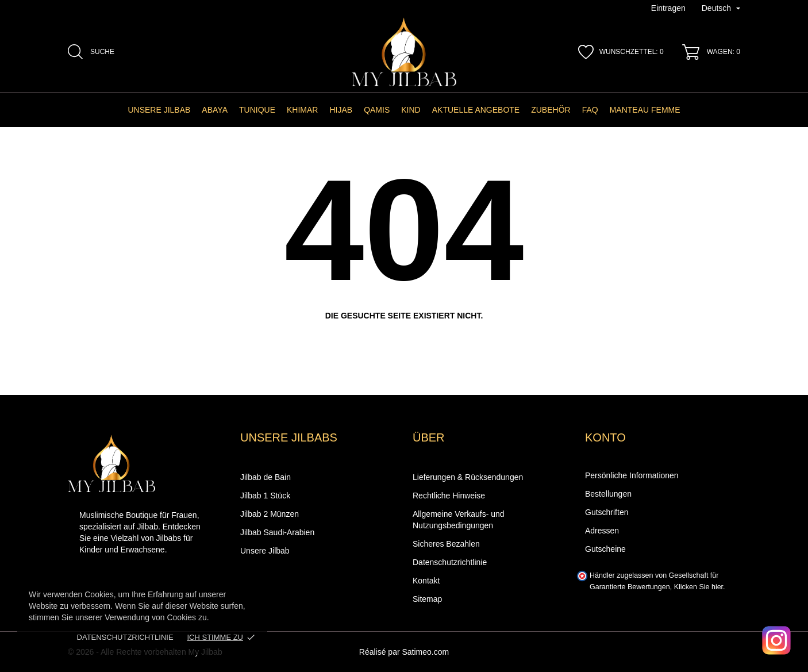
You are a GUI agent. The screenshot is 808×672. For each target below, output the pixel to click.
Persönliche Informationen (632, 475)
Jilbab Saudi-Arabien (277, 532)
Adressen (602, 531)
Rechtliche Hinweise (449, 496)
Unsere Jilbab (159, 110)
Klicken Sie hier (699, 587)
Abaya (215, 110)
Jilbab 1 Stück (265, 496)
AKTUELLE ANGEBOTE (476, 110)
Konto (605, 437)
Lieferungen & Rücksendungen (468, 477)
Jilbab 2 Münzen (270, 514)
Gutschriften (607, 512)
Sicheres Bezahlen (446, 544)
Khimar (302, 110)
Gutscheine (605, 549)
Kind (411, 110)
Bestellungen (608, 494)
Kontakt (426, 581)
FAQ (590, 110)
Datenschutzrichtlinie (125, 637)
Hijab (341, 110)
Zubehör (551, 110)
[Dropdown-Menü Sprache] (721, 9)
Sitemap (427, 599)
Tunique (257, 110)
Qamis (377, 110)
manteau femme (645, 110)
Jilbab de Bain (266, 477)
